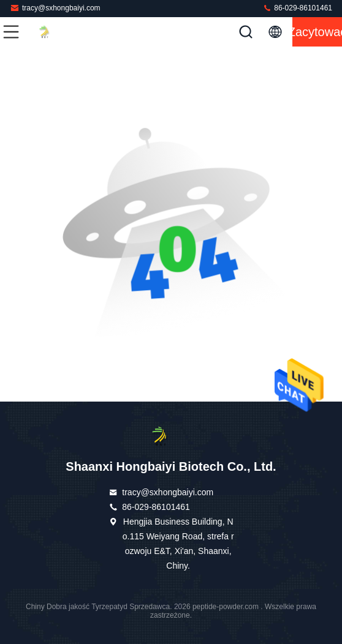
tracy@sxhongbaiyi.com (55, 8)
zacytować (317, 32)
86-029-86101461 (297, 8)
